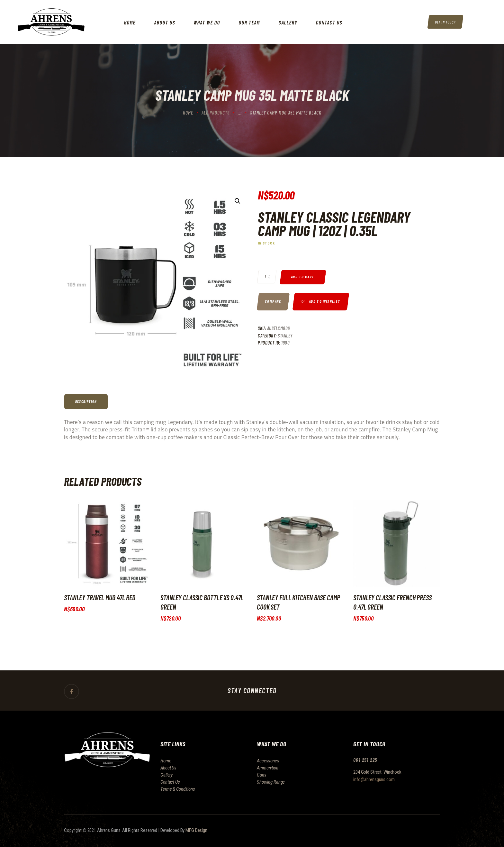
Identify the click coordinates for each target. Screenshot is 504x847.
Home (188, 113)
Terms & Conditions (178, 789)
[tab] (87, 402)
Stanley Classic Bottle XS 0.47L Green (202, 602)
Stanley (285, 336)
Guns (262, 775)
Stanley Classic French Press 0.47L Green (392, 602)
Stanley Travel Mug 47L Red (100, 597)
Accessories (268, 761)
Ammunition (268, 768)
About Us (168, 768)
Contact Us (170, 782)
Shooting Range (271, 782)
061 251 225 (366, 760)
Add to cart (303, 277)
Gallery (166, 775)
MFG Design (196, 831)
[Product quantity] (267, 277)
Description (86, 401)
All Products (216, 113)
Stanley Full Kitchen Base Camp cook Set (298, 602)
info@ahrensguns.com (374, 779)
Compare (273, 302)
